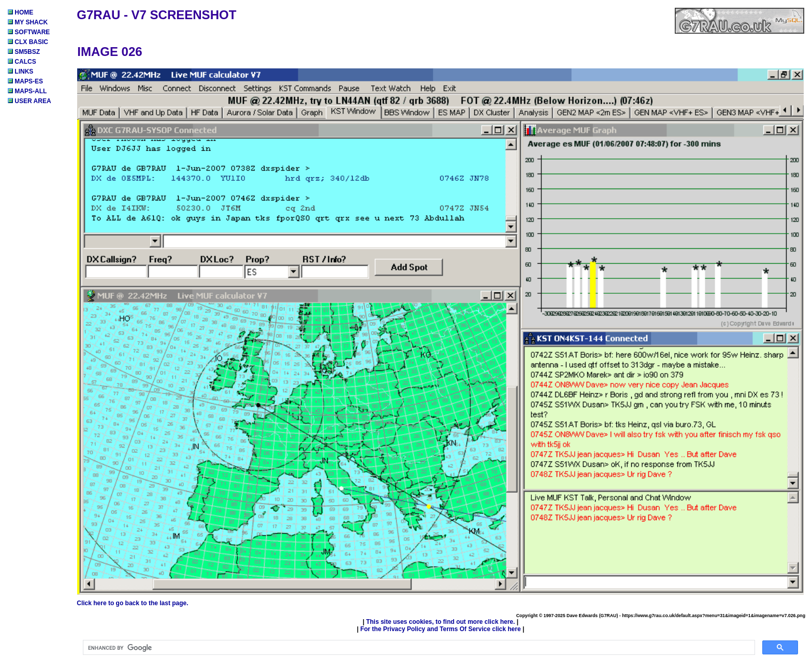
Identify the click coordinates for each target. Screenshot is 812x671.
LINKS (20, 72)
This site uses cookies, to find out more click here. (440, 622)
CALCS (22, 62)
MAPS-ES (25, 81)
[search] (418, 648)
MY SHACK (28, 22)
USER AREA (30, 101)
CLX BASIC (28, 42)
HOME (20, 12)
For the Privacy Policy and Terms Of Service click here (441, 629)
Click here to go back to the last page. (132, 603)
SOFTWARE (29, 32)
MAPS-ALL (27, 91)
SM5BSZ (24, 52)
